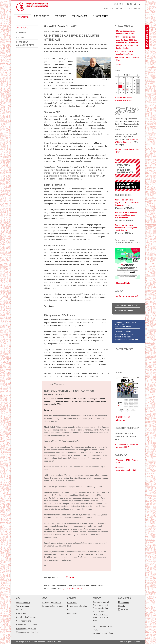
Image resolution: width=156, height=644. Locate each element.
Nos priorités (42, 16)
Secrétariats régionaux (26, 617)
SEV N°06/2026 (123, 417)
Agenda (20, 37)
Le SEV (19, 610)
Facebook (125, 602)
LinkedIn (122, 606)
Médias (120, 8)
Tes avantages (80, 16)
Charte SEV (21, 614)
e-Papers (21, 33)
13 (124, 87)
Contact (129, 8)
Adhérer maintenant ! (125, 311)
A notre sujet (101, 16)
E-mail (96, 621)
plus (119, 65)
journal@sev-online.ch (73, 589)
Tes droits (60, 16)
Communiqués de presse (52, 606)
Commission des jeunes (26, 628)
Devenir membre (147, 37)
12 (120, 87)
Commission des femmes (27, 625)
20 (124, 90)
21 (127, 90)
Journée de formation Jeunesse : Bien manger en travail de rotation (126, 228)
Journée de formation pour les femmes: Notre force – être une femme (126, 215)
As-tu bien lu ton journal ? (127, 296)
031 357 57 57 (102, 615)
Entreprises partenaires (77, 606)
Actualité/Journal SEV (51, 602)
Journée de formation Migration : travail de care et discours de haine (127, 203)
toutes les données (124, 98)
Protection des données (54, 642)
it (125, 4)
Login (137, 8)
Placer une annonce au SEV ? (25, 44)
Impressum (42, 642)
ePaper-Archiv (122, 420)
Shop (112, 8)
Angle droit (72, 602)
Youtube (125, 610)
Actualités (23, 17)
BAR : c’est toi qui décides (127, 37)
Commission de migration (27, 632)
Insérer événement (124, 100)
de (115, 4)
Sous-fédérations (24, 621)
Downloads (72, 614)
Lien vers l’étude (123, 283)
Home (106, 8)
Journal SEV (23, 28)
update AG (131, 642)
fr (120, 4)
